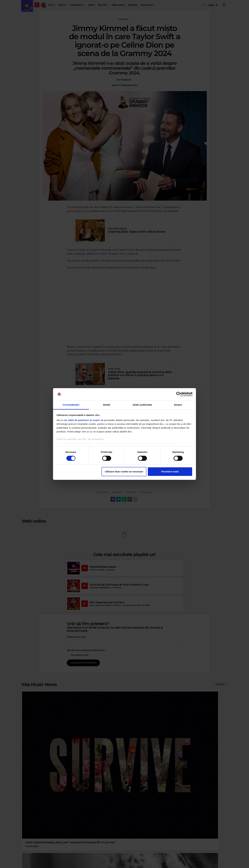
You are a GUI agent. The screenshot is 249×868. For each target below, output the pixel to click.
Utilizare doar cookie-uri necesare (124, 472)
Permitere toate (170, 472)
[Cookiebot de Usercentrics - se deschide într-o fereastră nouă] (179, 394)
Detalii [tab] (107, 405)
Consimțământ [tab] (71, 405)
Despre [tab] (178, 405)
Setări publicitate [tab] (142, 405)
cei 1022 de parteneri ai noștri (82, 420)
